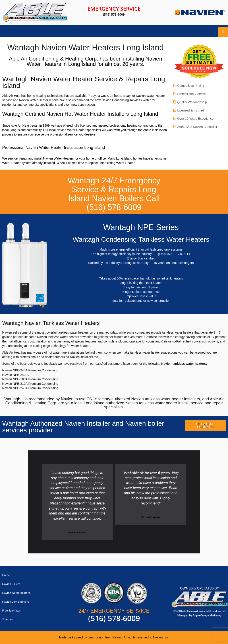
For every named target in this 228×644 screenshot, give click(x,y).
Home (6, 575)
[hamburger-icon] (223, 32)
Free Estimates (11, 611)
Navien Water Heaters (16, 593)
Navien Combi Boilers (16, 602)
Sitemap (7, 619)
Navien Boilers (11, 584)
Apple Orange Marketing (207, 616)
